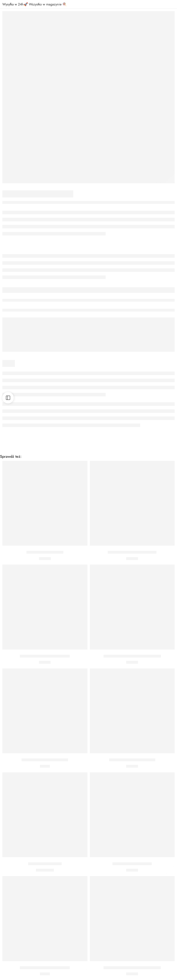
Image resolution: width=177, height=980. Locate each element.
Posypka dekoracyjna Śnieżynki (45, 656)
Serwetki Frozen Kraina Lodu (132, 760)
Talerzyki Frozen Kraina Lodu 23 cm (132, 968)
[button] (45, 539)
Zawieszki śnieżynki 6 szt (132, 864)
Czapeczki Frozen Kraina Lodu (132, 552)
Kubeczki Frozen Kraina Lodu (45, 760)
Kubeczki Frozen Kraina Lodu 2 (45, 968)
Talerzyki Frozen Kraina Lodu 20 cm (132, 656)
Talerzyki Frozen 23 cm (45, 552)
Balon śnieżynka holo (45, 864)
